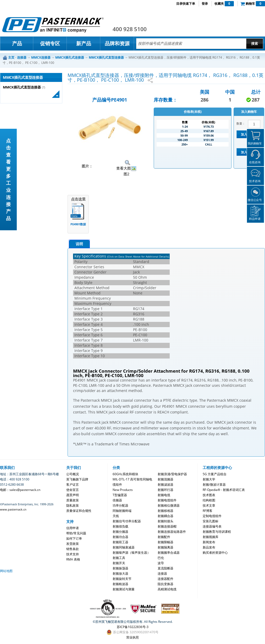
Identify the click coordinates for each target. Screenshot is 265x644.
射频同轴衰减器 (124, 547)
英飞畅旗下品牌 (77, 479)
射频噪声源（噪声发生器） (131, 553)
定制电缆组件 (212, 516)
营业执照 (132, 637)
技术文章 (209, 505)
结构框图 (209, 500)
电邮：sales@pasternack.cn (20, 490)
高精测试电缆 (167, 589)
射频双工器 (120, 542)
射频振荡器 (120, 568)
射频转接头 (165, 521)
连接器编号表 (212, 526)
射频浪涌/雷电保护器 (172, 474)
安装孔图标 (211, 521)
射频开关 (119, 563)
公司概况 (73, 474)
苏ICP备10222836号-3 (133, 627)
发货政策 (73, 544)
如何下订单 (74, 538)
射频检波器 (120, 584)
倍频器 (117, 500)
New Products (123, 490)
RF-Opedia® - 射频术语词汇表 (224, 490)
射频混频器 (165, 479)
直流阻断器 (165, 568)
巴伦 (161, 558)
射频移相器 (165, 511)
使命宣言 (73, 490)
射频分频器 (120, 532)
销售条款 (73, 549)
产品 (17, 43)
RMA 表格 (73, 559)
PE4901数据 (78, 224)
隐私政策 (73, 505)
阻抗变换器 (165, 584)
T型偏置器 (120, 495)
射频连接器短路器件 (172, 532)
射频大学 (209, 479)
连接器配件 (165, 579)
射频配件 (164, 537)
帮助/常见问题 (76, 533)
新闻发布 (209, 542)
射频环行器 (165, 490)
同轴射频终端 (122, 511)
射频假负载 (120, 526)
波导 (161, 563)
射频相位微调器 (169, 505)
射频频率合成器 (169, 553)
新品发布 (209, 547)
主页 (11, 57)
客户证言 (73, 485)
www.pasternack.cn (13, 509)
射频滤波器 (165, 485)
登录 (205, 4)
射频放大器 (120, 573)
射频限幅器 (165, 542)
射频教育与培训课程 (217, 532)
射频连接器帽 (167, 526)
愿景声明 (73, 495)
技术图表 (209, 495)
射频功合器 (120, 537)
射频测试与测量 (124, 589)
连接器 (162, 573)
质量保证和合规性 (79, 511)
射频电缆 (164, 495)
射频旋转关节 (122, 579)
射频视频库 (211, 537)
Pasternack (53, 25)
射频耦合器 (165, 516)
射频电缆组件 (167, 500)
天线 (116, 516)
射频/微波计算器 (214, 485)
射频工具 (119, 558)
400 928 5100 (130, 29)
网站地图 (6, 571)
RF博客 (208, 511)
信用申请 (73, 528)
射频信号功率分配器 (127, 521)
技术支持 (73, 554)
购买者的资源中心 (215, 553)
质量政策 (73, 500)
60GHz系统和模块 (125, 474)
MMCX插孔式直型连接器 (22, 87)
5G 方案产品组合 (215, 474)
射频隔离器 (165, 547)
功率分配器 (120, 505)
